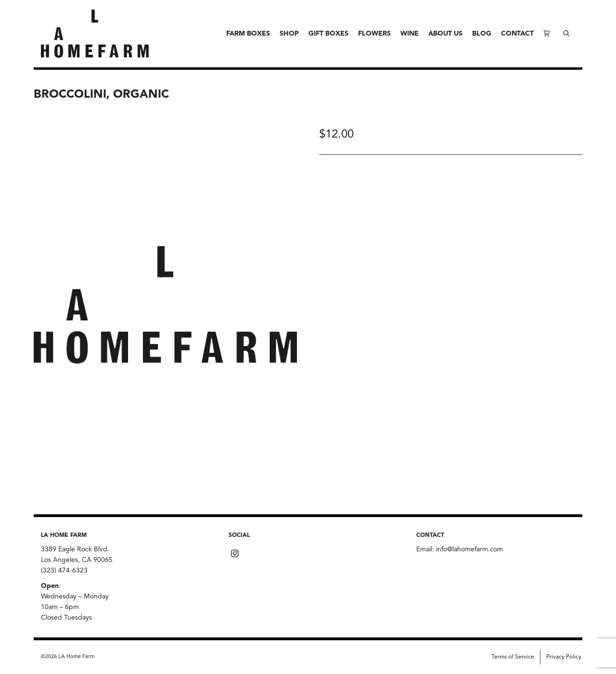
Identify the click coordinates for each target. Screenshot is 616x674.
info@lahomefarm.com (469, 549)
